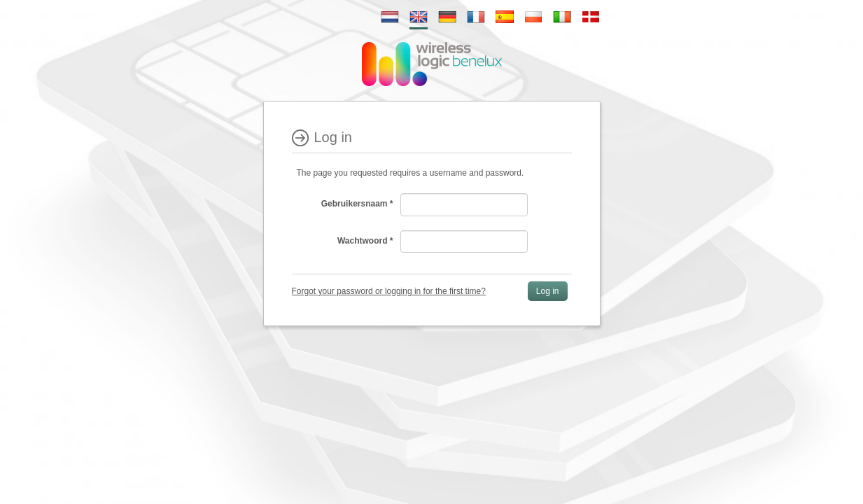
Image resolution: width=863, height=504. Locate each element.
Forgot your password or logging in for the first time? (389, 291)
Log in (548, 291)
